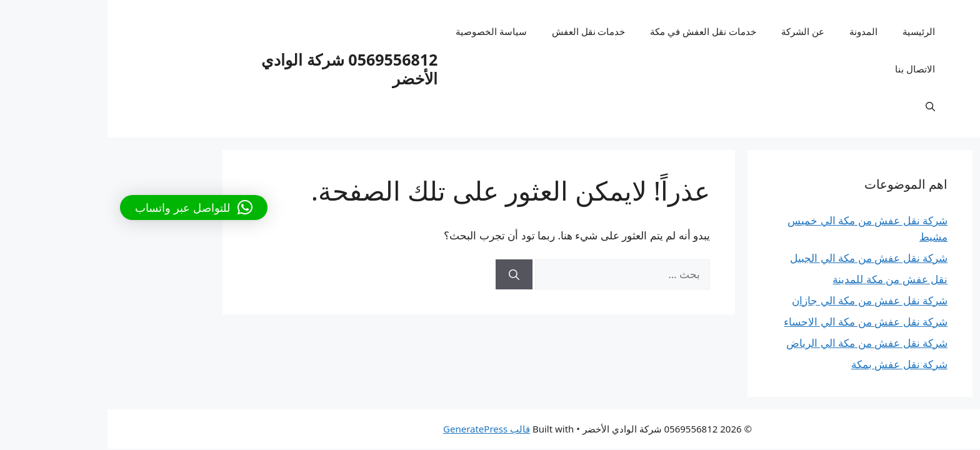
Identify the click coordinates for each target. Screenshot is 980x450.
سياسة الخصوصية (384, 31)
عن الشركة (695, 31)
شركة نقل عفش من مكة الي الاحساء (758, 322)
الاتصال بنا (807, 69)
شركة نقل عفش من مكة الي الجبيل (761, 258)
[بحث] (407, 274)
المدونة (756, 31)
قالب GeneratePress (379, 429)
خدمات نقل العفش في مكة (596, 31)
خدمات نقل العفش (481, 31)
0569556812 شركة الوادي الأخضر (242, 69)
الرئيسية (811, 31)
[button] (86, 207)
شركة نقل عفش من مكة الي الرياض (759, 343)
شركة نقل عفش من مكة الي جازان (762, 300)
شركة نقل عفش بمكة (792, 364)
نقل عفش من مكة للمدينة (782, 279)
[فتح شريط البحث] (823, 106)
